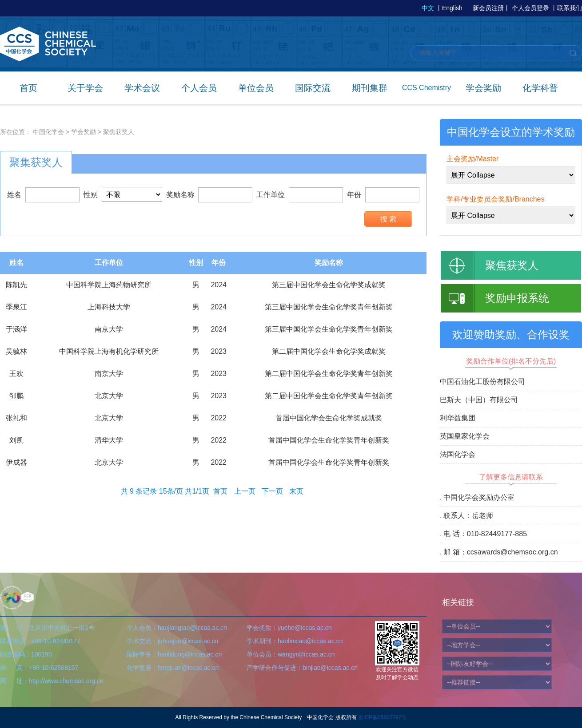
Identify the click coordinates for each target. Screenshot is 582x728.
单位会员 (256, 88)
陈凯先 (16, 285)
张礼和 (16, 418)
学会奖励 (483, 88)
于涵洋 (16, 329)
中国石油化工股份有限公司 (482, 382)
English (452, 8)
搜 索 (388, 219)
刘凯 (16, 440)
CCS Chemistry (427, 88)
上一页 (245, 491)
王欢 (16, 374)
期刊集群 (370, 88)
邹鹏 (16, 396)
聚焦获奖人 (119, 132)
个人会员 (199, 88)
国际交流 (313, 88)
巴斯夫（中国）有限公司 (479, 400)
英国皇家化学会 (465, 436)
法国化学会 (458, 454)
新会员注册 (488, 8)
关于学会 (85, 88)
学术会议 (142, 88)
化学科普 (540, 88)
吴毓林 (16, 351)
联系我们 (570, 8)
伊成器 (16, 462)
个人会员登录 (530, 8)
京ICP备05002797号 (382, 717)
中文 (428, 8)
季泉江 (16, 307)
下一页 (272, 491)
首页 (28, 88)
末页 (296, 491)
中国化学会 (48, 132)
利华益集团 (458, 418)
